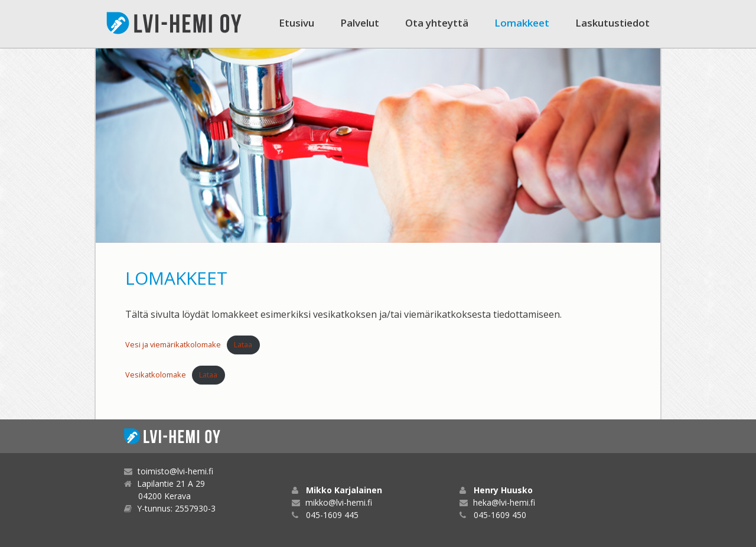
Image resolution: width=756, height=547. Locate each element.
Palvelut (360, 23)
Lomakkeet (522, 23)
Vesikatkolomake (156, 375)
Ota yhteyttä (437, 23)
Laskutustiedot (612, 23)
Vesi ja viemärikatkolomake (173, 344)
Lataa (243, 344)
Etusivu (296, 23)
